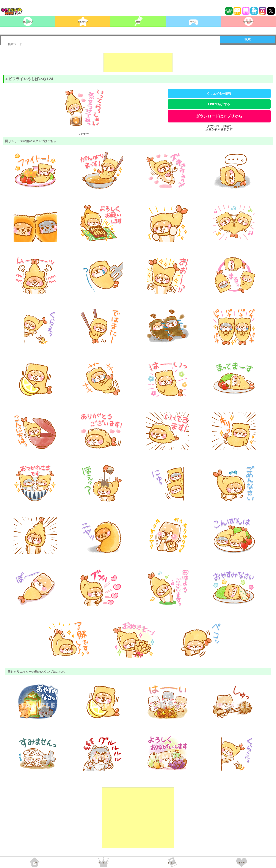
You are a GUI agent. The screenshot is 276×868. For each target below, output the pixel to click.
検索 (248, 39)
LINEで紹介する (219, 104)
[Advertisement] (138, 61)
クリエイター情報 (219, 94)
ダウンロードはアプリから (219, 116)
